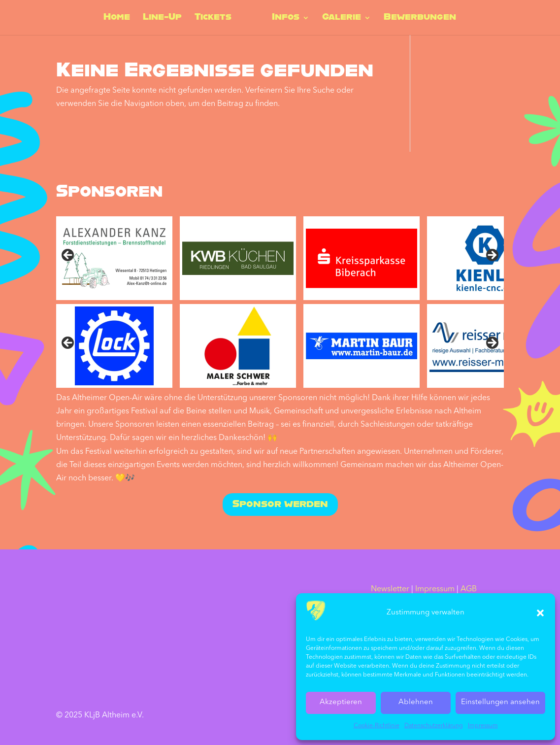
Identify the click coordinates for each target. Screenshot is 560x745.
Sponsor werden (280, 505)
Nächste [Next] (492, 343)
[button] (540, 613)
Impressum (483, 726)
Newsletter (390, 589)
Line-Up (163, 18)
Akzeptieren (341, 702)
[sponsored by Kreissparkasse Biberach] (362, 258)
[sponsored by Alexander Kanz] (114, 258)
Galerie (341, 18)
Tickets (214, 18)
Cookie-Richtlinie (377, 726)
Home (117, 18)
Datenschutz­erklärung (434, 726)
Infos (285, 18)
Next (492, 256)
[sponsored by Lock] (114, 346)
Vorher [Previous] (68, 343)
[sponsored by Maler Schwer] (238, 346)
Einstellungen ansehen (500, 702)
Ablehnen (416, 702)
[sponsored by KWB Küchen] (238, 258)
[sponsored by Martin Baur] (362, 346)
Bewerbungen (419, 18)
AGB (469, 589)
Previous (68, 256)
